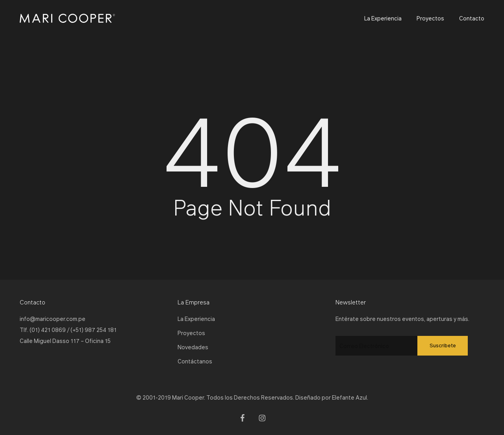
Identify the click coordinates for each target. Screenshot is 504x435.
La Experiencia (196, 319)
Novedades (193, 347)
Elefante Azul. (350, 397)
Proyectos (191, 333)
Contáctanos (195, 361)
